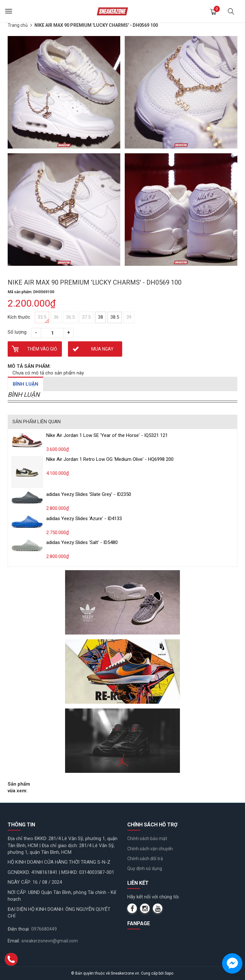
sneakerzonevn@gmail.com (50, 941)
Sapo (169, 973)
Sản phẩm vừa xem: (19, 787)
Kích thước (19, 317)
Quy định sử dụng (145, 868)
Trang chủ (18, 25)
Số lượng (17, 332)
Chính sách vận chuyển (150, 849)
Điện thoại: (19, 929)
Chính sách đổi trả (145, 859)
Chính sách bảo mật (147, 838)
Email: (14, 941)
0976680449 (44, 929)
